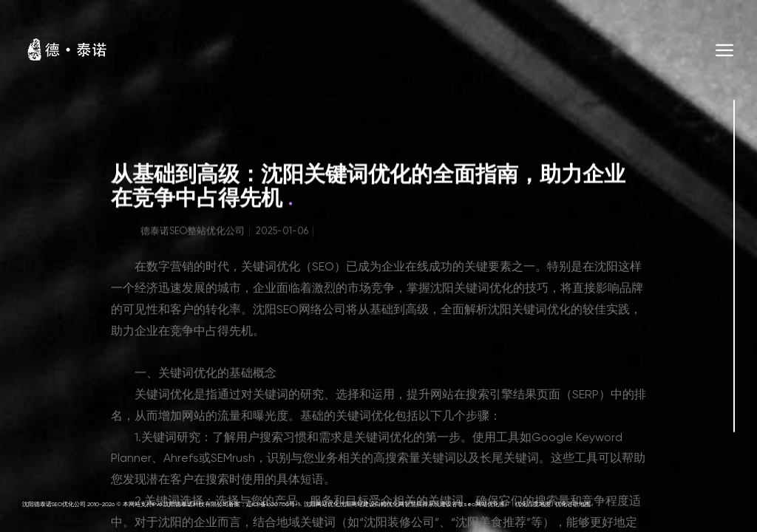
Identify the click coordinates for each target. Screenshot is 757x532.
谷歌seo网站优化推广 (481, 504)
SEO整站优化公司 (207, 233)
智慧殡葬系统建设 (428, 504)
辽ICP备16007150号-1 (273, 504)
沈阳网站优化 (322, 504)
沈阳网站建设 (357, 504)
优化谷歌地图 (573, 504)
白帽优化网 (390, 504)
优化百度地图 (533, 504)
